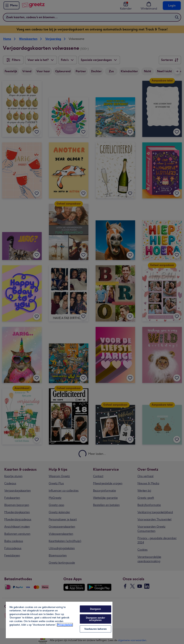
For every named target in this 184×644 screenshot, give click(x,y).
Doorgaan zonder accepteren (96, 619)
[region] (59, 620)
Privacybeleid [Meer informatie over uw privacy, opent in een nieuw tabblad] (65, 625)
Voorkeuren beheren (96, 629)
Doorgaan (96, 609)
